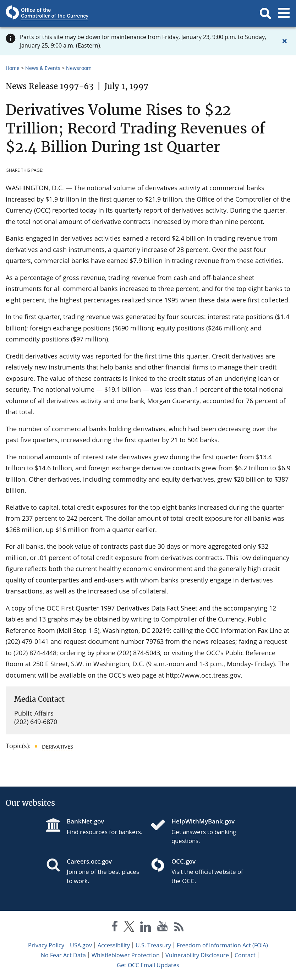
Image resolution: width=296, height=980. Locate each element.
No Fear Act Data (63, 955)
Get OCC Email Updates (148, 965)
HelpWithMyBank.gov (203, 821)
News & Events (43, 68)
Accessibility (114, 945)
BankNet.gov (85, 821)
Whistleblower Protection (126, 955)
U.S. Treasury (153, 945)
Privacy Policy (46, 945)
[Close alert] (285, 41)
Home (13, 68)
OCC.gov (183, 861)
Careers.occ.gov (89, 861)
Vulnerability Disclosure (197, 955)
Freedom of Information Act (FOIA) (222, 945)
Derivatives (57, 746)
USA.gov (81, 945)
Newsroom (79, 68)
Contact (245, 955)
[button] (265, 13)
